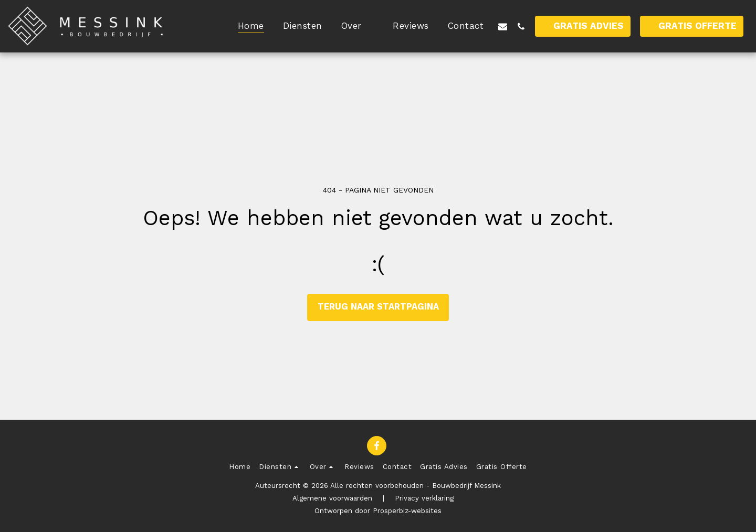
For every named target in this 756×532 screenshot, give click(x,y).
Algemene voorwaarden (332, 498)
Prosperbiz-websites (407, 511)
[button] (358, 26)
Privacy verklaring (424, 498)
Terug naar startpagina (378, 307)
